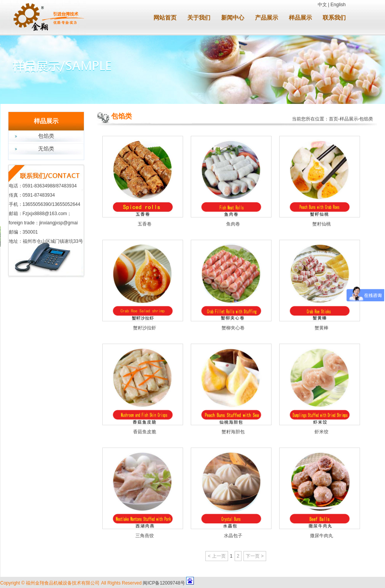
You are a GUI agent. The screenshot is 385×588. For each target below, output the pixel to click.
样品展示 (300, 18)
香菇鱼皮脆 (145, 432)
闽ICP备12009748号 (164, 583)
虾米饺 (322, 432)
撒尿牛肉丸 (322, 536)
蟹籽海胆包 (233, 432)
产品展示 (267, 18)
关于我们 (199, 18)
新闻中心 (233, 18)
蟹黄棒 (322, 328)
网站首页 (165, 18)
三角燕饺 (145, 536)
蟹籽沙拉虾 (145, 328)
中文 (322, 5)
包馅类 (46, 136)
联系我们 (334, 18)
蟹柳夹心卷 (233, 328)
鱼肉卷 (233, 224)
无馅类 (46, 149)
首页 (333, 119)
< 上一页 (217, 556)
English (338, 5)
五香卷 (145, 224)
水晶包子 (233, 536)
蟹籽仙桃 (322, 224)
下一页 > (255, 556)
